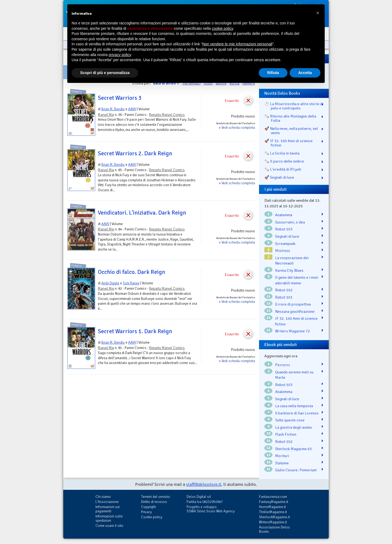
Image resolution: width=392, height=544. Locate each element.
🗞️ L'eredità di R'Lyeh (283, 169)
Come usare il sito (109, 526)
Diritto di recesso (154, 502)
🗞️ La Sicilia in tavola (282, 153)
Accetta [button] (305, 73)
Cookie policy (152, 517)
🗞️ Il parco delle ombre (284, 161)
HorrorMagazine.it (272, 507)
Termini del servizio (156, 497)
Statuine (282, 463)
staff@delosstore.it (204, 484)
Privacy (146, 512)
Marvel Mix (106, 115)
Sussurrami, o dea (290, 222)
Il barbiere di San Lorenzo (297, 413)
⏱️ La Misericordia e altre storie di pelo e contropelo (294, 106)
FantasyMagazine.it (274, 502)
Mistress (283, 251)
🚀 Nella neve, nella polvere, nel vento (291, 131)
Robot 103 (284, 229)
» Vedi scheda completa (237, 128)
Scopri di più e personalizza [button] (105, 73)
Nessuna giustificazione (295, 311)
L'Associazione (107, 502)
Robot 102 (284, 290)
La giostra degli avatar (294, 427)
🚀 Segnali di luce (279, 177)
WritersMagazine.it (273, 522)
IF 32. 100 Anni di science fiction (296, 321)
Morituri (282, 456)
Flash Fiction (286, 434)
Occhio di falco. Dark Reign (132, 272)
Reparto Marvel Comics (167, 115)
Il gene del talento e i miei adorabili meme (297, 280)
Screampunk (285, 244)
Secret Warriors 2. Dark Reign (135, 153)
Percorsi (282, 365)
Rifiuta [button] (273, 73)
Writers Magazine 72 (293, 331)
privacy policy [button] (120, 55)
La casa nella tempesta (294, 406)
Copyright (148, 507)
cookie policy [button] (222, 28)
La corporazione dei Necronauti (292, 261)
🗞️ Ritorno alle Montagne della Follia (290, 118)
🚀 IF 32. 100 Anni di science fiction (289, 143)
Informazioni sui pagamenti (108, 509)
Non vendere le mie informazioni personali (237, 44)
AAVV (132, 109)
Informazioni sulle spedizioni (109, 518)
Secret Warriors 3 (120, 98)
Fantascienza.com (273, 497)
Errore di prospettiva (293, 304)
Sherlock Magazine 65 (293, 449)
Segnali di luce (287, 236)
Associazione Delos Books (274, 529)
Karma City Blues (289, 270)
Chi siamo (103, 497)
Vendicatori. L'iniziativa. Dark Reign (142, 213)
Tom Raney (131, 283)
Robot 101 (284, 297)
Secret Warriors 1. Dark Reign (135, 331)
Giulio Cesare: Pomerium (296, 470)
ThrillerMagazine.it (273, 512)
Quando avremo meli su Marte (294, 375)
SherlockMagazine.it (274, 517)
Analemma (284, 215)
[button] (318, 13)
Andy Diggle (110, 283)
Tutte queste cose (290, 420)
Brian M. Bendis (113, 109)
